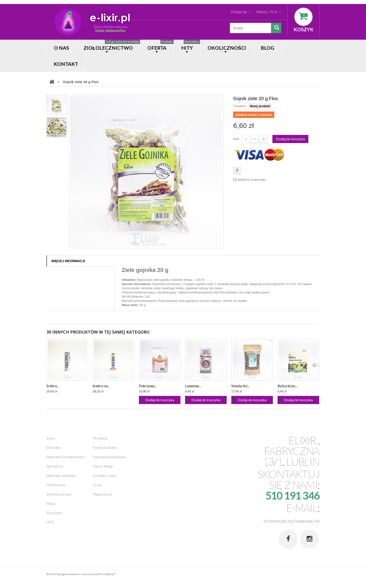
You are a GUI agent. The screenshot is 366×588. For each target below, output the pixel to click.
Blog (267, 48)
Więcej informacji (68, 261)
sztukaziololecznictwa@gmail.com (292, 521)
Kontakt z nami (104, 475)
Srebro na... (101, 386)
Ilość (236, 139)
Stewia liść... (241, 386)
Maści (51, 503)
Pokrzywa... (148, 386)
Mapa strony (103, 494)
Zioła (51, 438)
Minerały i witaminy (61, 475)
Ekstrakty (54, 447)
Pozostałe (55, 513)
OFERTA (161, 45)
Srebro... (53, 386)
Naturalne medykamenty (65, 457)
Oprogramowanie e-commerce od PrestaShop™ (86, 574)
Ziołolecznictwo (112, 45)
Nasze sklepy (103, 466)
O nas (61, 48)
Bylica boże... (287, 386)
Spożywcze (55, 466)
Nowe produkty (105, 447)
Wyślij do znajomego (252, 180)
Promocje (100, 438)
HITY (191, 45)
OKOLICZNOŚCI (227, 48)
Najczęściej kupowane (110, 457)
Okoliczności (56, 485)
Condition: (240, 106)
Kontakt (66, 64)
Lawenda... (193, 386)
